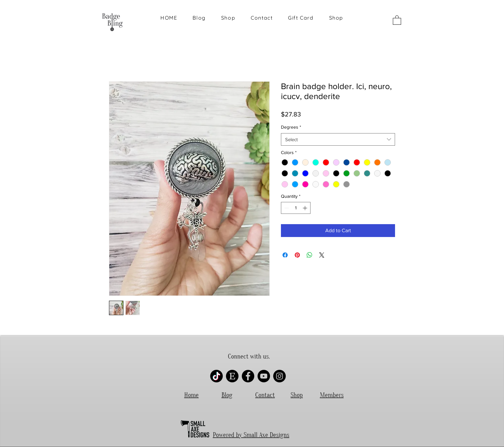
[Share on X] (322, 255)
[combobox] (338, 139)
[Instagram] (279, 376)
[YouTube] (264, 376)
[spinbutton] (296, 208)
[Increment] (306, 208)
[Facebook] (248, 376)
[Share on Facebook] (285, 255)
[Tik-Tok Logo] (216, 376)
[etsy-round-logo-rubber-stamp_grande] (232, 376)
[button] (397, 20)
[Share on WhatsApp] (310, 255)
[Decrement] (286, 208)
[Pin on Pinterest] (297, 255)
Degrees (291, 127)
